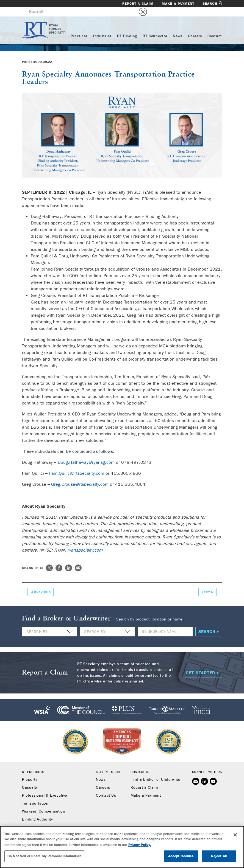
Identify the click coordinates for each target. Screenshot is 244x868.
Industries (102, 27)
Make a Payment (178, 4)
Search (212, 3)
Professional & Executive (45, 786)
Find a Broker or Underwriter (156, 770)
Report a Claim (138, 4)
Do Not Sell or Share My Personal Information (44, 856)
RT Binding (127, 27)
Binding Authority (37, 810)
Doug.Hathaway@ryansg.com (86, 453)
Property (30, 770)
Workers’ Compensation (44, 802)
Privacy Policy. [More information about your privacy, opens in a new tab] (140, 845)
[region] (122, 847)
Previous (42, 583)
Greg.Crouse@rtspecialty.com (80, 475)
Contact (215, 27)
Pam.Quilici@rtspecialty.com (77, 464)
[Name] (165, 622)
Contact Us (106, 786)
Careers (195, 27)
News (178, 27)
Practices (79, 27)
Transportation (35, 794)
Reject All (219, 856)
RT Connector (155, 27)
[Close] (235, 835)
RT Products (33, 762)
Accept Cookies (181, 856)
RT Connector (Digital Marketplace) (54, 818)
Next (206, 583)
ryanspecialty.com (85, 540)
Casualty (30, 778)
